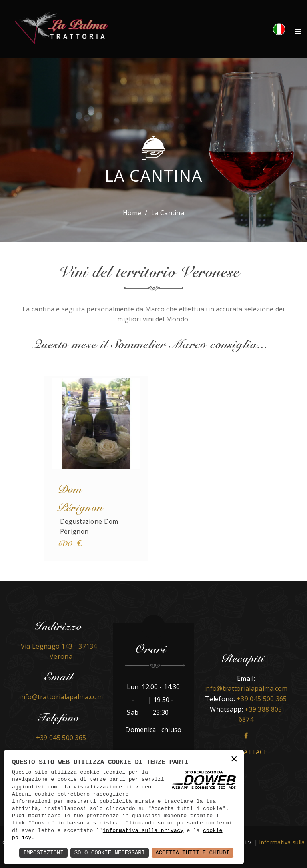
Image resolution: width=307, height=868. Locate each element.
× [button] (234, 759)
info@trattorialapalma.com (61, 697)
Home (132, 213)
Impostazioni (43, 853)
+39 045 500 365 (61, 738)
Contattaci (246, 752)
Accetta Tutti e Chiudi (192, 853)
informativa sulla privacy (143, 831)
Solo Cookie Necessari (110, 853)
